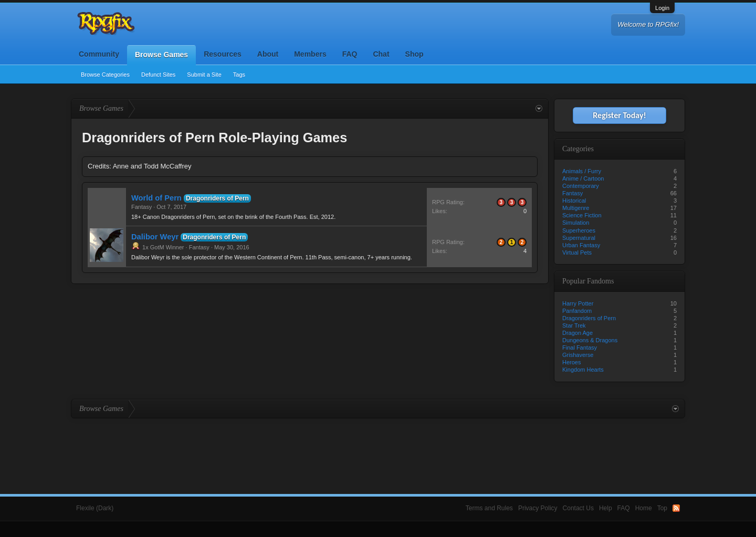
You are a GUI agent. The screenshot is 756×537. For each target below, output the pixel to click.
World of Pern (156, 198)
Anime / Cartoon (583, 178)
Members (310, 54)
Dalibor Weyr (155, 237)
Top (662, 508)
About (268, 54)
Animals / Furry (582, 171)
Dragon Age (577, 333)
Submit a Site (204, 75)
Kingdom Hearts (583, 370)
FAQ (350, 54)
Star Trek (574, 325)
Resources (223, 54)
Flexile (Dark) (95, 508)
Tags (239, 75)
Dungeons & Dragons (590, 340)
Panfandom (577, 311)
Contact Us (578, 508)
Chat (381, 54)
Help (606, 508)
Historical (574, 201)
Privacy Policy (538, 508)
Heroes (571, 362)
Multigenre (576, 208)
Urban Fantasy (581, 245)
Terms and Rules (489, 508)
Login (662, 8)
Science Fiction (582, 215)
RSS (676, 508)
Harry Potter (578, 303)
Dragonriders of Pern (217, 198)
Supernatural (579, 238)
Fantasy (141, 207)
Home (644, 508)
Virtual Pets (577, 252)
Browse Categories (105, 75)
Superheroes (579, 230)
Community (99, 54)
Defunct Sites (158, 75)
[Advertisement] (378, 447)
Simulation (576, 223)
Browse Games (161, 55)
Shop (414, 54)
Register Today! (619, 115)
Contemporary (581, 186)
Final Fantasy (580, 348)
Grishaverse (578, 355)
